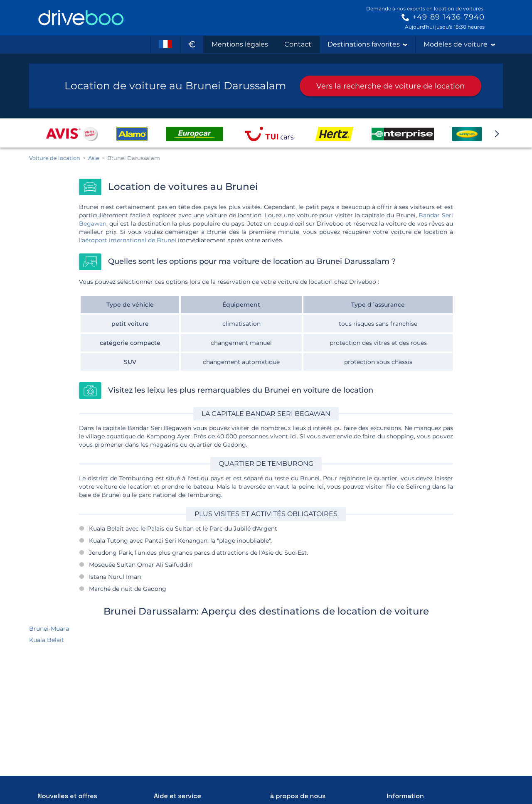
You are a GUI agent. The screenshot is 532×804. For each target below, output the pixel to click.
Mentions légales (240, 44)
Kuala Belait (47, 640)
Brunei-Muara (49, 629)
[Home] (81, 18)
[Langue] (165, 44)
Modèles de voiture (459, 44)
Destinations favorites (367, 44)
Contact (298, 44)
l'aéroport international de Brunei (128, 240)
